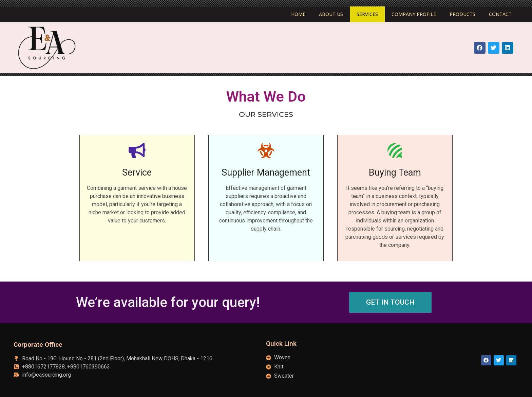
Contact (500, 14)
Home (298, 14)
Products (462, 14)
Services (367, 14)
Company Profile (414, 14)
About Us (331, 14)
